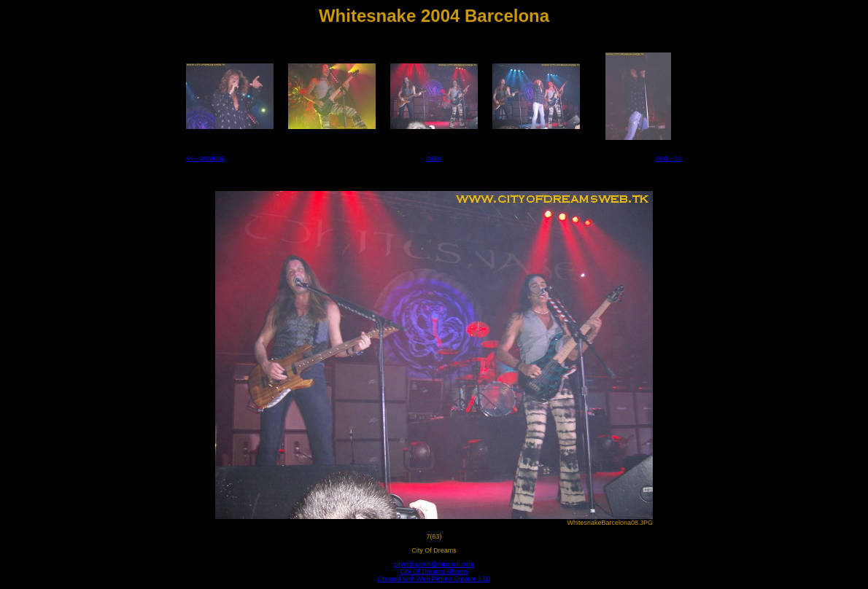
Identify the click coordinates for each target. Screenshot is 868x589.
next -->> (669, 158)
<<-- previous (205, 158)
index (434, 158)
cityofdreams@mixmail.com (434, 564)
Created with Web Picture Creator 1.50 (434, 579)
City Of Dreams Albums (434, 572)
